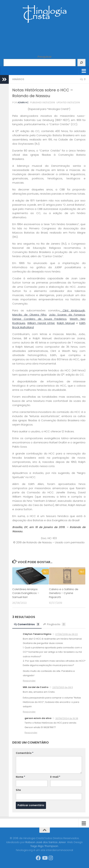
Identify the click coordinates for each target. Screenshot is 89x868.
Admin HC (23, 102)
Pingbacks (55, 624)
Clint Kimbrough (72, 310)
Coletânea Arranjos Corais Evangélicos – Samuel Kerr (26, 593)
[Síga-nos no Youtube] (45, 858)
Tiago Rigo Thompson (44, 846)
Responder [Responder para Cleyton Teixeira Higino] (29, 681)
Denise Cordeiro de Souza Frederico (39, 319)
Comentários (27, 624)
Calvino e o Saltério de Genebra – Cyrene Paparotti (64, 593)
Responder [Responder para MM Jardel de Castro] (29, 712)
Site (18, 790)
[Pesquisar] (81, 63)
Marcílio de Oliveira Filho (29, 315)
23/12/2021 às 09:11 (63, 687)
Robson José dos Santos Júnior (46, 842)
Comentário (25, 753)
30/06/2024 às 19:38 (67, 718)
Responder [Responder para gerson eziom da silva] (31, 733)
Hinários (18, 79)
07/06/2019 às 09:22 (67, 634)
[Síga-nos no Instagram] (51, 858)
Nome (20, 777)
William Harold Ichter (41, 323)
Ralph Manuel (66, 323)
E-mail (55, 777)
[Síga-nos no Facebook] (38, 858)
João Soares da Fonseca (67, 315)
